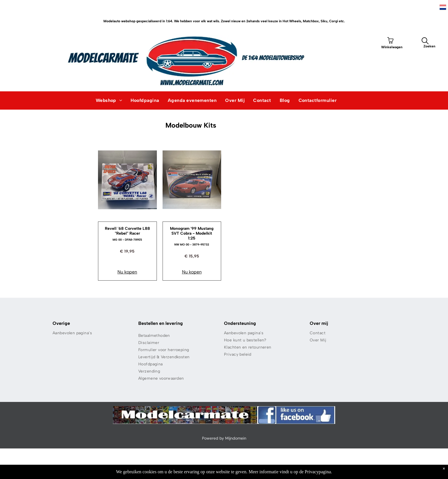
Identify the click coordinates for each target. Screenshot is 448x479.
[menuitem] (109, 100)
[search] (425, 42)
